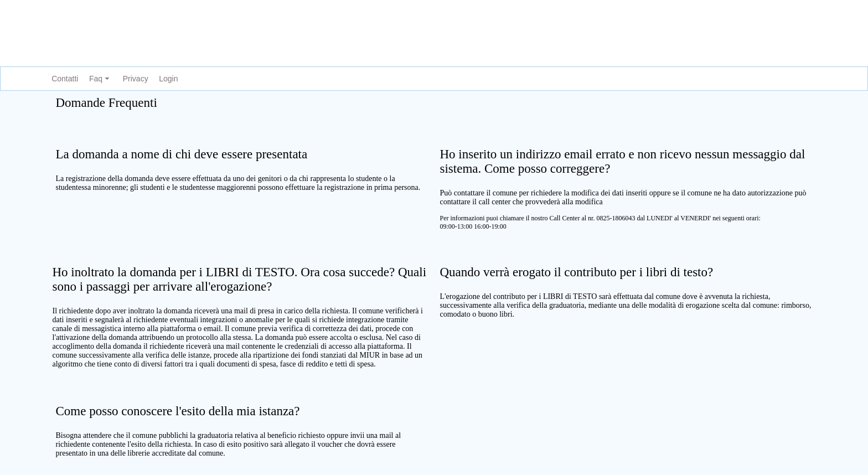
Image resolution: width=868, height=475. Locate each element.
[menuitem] (63, 79)
